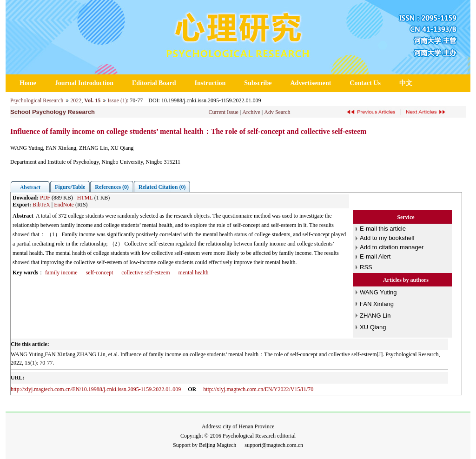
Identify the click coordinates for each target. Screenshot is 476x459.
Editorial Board (154, 83)
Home (28, 83)
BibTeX (41, 205)
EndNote (64, 205)
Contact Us (365, 83)
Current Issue (223, 112)
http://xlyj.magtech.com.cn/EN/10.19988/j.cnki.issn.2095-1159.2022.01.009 (96, 389)
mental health (194, 273)
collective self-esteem (145, 273)
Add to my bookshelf (387, 238)
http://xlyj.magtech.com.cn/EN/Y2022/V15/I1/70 (258, 389)
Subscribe (258, 83)
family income (61, 273)
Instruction (210, 83)
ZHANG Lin (375, 316)
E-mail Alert (375, 256)
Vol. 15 (92, 100)
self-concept (100, 273)
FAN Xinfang (377, 304)
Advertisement (311, 83)
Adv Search (277, 112)
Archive (251, 112)
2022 (76, 100)
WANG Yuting (378, 292)
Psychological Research (37, 100)
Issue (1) (117, 100)
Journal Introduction (84, 83)
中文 (406, 83)
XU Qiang (373, 327)
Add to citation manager (392, 247)
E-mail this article (383, 229)
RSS (366, 267)
